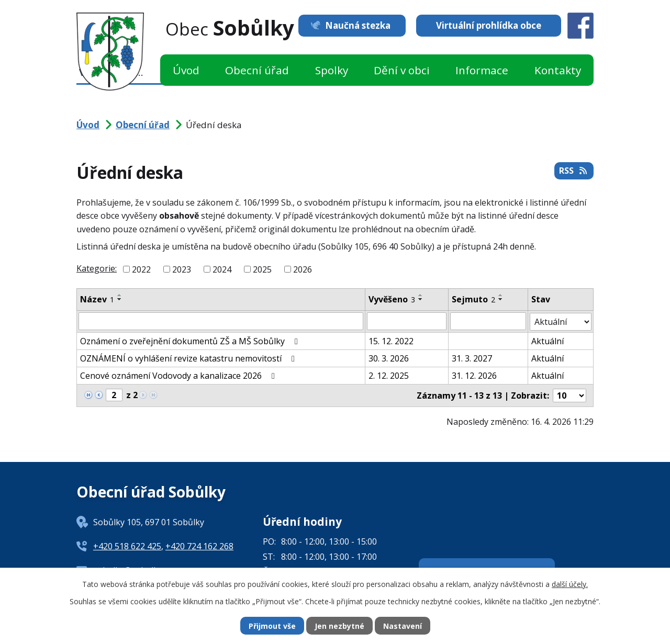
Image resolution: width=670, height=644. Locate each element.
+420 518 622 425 (127, 546)
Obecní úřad (257, 70)
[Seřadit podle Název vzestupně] (120, 295)
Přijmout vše (272, 626)
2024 (222, 269)
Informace (482, 70)
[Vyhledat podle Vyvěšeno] (407, 321)
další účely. (570, 584)
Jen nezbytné (339, 626)
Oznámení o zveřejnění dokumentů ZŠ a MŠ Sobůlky (191, 341)
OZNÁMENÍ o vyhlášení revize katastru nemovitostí (189, 358)
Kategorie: (97, 268)
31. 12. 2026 (474, 375)
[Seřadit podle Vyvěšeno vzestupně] (421, 295)
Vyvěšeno (392, 299)
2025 (262, 269)
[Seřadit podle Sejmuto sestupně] (501, 299)
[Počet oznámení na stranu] (569, 395)
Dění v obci (402, 70)
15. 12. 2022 (391, 341)
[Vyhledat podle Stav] (561, 321)
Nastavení (403, 626)
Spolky (332, 70)
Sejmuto (473, 299)
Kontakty (558, 70)
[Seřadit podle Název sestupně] (120, 299)
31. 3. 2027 (472, 358)
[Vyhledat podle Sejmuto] (488, 321)
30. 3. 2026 (389, 358)
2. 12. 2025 (389, 375)
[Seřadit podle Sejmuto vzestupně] (501, 295)
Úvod (186, 70)
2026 (303, 269)
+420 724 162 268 (199, 546)
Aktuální (548, 341)
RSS (574, 171)
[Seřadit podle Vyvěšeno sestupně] (421, 299)
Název (97, 299)
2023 (182, 269)
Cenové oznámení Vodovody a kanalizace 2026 (179, 375)
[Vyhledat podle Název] (221, 321)
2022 (141, 269)
